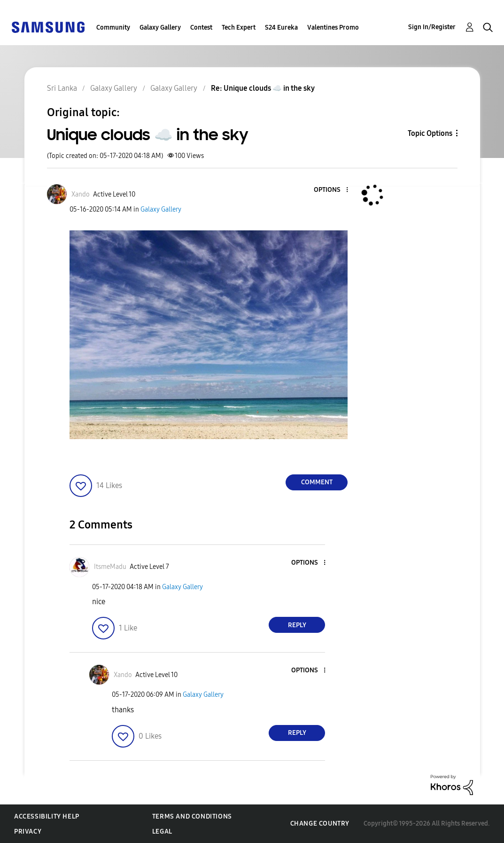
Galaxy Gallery (160, 28)
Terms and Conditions (192, 816)
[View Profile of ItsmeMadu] (110, 567)
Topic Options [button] (430, 133)
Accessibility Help (47, 816)
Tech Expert (239, 28)
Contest (201, 28)
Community (113, 28)
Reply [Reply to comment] (297, 625)
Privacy (28, 831)
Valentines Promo (333, 28)
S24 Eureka (281, 28)
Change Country (320, 823)
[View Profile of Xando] (81, 194)
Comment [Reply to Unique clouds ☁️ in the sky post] (317, 482)
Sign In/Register (432, 27)
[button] (332, 190)
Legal (162, 831)
